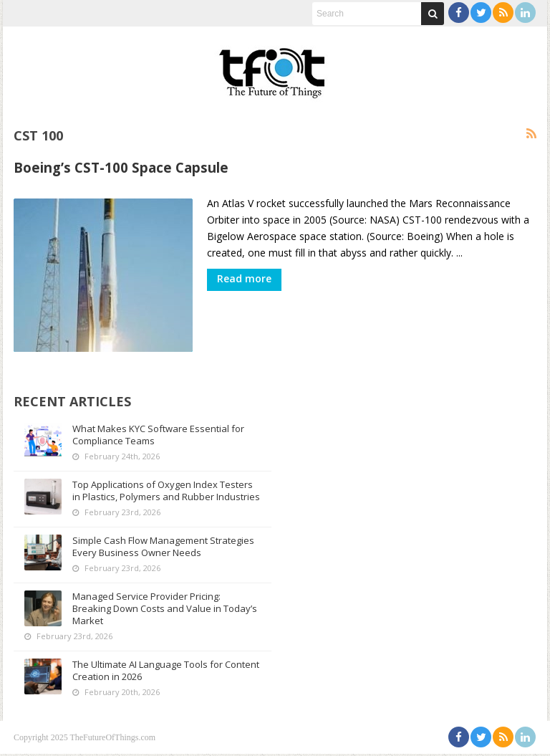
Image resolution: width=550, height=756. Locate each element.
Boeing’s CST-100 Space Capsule (121, 167)
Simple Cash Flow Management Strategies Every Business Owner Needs (165, 549)
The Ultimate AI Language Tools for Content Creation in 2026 (150, 673)
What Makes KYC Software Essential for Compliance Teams (160, 425)
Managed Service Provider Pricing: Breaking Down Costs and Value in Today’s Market (149, 611)
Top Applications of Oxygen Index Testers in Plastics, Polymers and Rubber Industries (165, 487)
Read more (244, 278)
